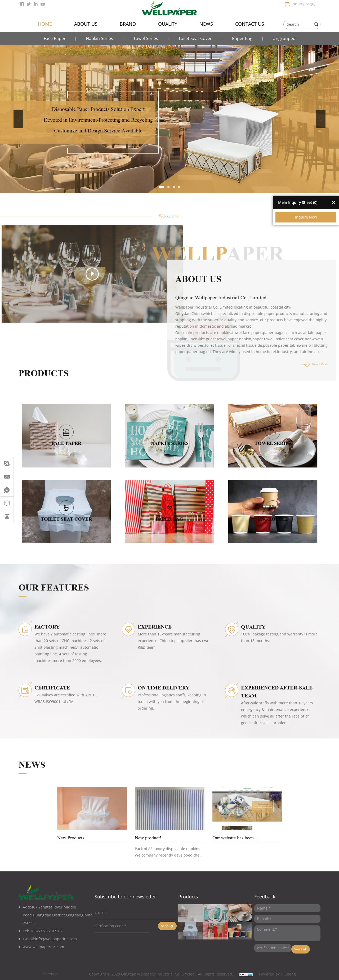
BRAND (128, 24)
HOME (45, 24)
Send (165, 926)
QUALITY (168, 24)
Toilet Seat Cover (195, 38)
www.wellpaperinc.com (43, 947)
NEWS (206, 24)
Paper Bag (242, 38)
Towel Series (146, 38)
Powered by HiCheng (277, 974)
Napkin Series (99, 38)
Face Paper (55, 38)
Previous (18, 119)
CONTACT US (250, 24)
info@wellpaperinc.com (56, 939)
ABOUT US (86, 24)
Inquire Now (306, 217)
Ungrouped (284, 38)
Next (321, 119)
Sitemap (50, 974)
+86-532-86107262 (46, 931)
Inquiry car (303, 4)
